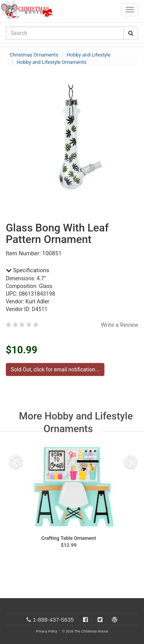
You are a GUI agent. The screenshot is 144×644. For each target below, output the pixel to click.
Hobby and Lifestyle (88, 55)
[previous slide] (16, 462)
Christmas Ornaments (34, 55)
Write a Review (119, 325)
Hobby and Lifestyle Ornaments (52, 62)
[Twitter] (100, 620)
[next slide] (131, 462)
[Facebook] (85, 620)
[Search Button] (131, 33)
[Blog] (115, 620)
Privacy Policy (46, 631)
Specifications (27, 270)
